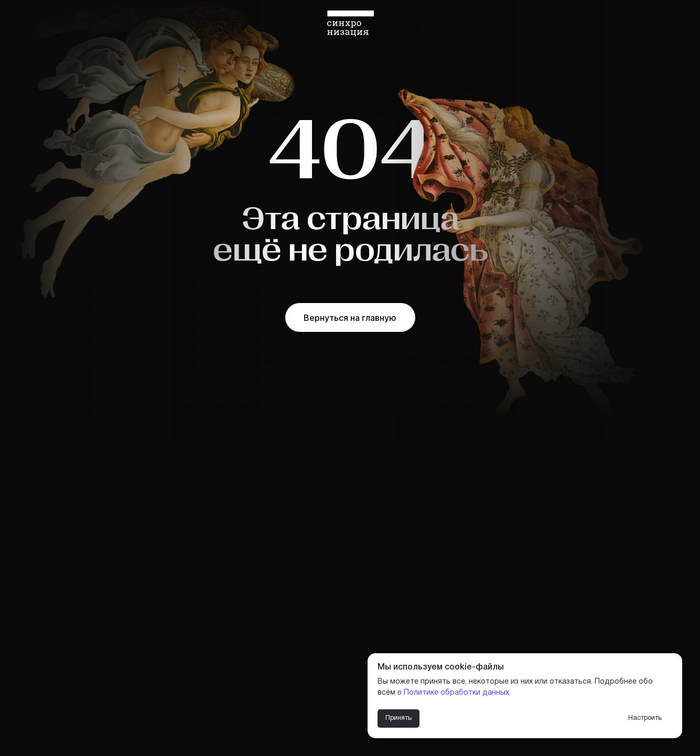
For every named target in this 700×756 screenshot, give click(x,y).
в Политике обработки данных (453, 693)
